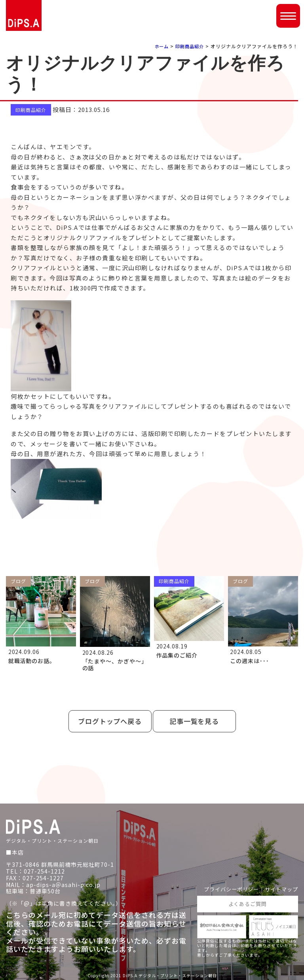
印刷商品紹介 (188, 46)
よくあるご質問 (248, 903)
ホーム (159, 46)
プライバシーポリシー (227, 888)
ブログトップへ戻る (110, 721)
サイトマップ (280, 888)
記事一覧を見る (194, 721)
